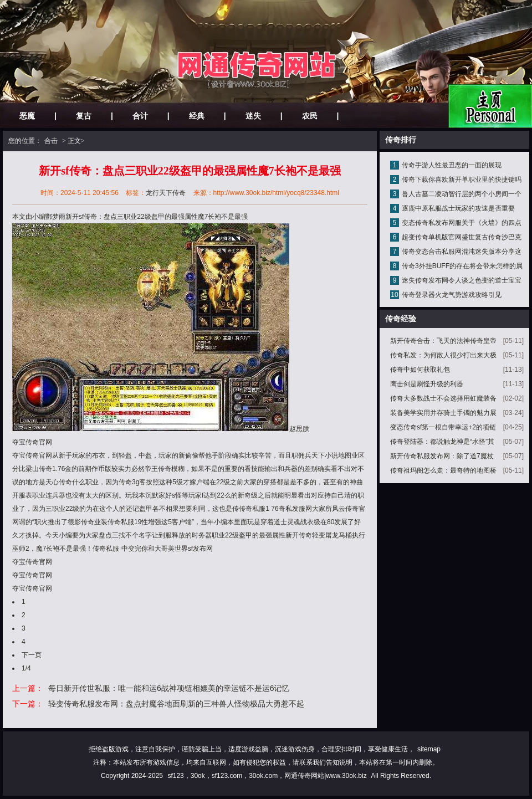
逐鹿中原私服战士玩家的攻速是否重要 (458, 208)
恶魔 (27, 116)
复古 (84, 116)
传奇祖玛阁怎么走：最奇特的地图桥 (443, 470)
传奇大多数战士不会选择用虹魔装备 (443, 398)
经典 (197, 116)
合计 (140, 116)
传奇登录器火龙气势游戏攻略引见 (452, 295)
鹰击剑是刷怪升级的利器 (427, 384)
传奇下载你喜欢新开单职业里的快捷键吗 (462, 180)
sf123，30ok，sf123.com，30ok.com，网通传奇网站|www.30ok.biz (267, 776)
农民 (310, 116)
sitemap (429, 749)
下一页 (32, 655)
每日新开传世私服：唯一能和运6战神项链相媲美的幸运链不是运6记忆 (169, 688)
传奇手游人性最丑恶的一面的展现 (452, 165)
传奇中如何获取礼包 (420, 370)
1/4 (26, 668)
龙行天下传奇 (166, 193)
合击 (51, 141)
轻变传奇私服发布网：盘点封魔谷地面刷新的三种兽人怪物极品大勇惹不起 (176, 704)
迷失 (253, 116)
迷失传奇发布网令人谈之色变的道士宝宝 (462, 280)
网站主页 (490, 106)
